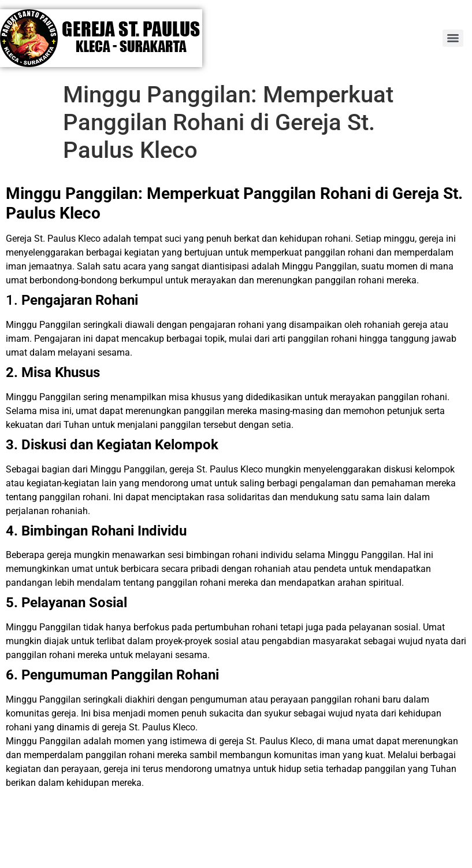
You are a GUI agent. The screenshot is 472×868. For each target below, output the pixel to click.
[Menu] (453, 38)
